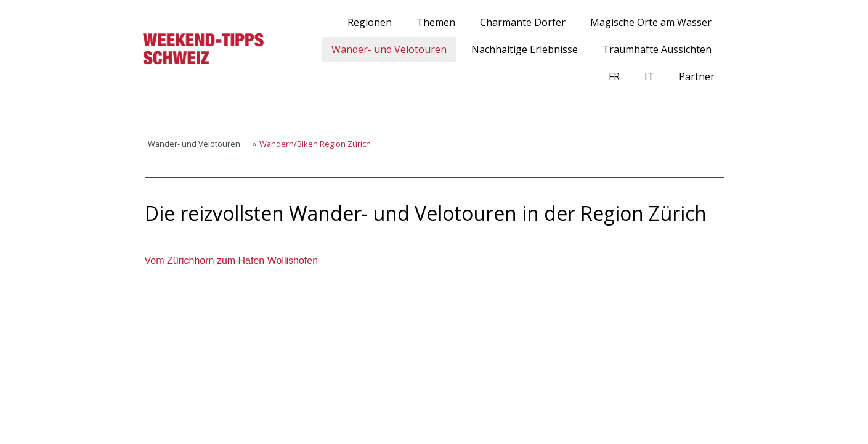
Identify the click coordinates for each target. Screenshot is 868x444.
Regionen (370, 22)
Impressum (147, 390)
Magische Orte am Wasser (651, 22)
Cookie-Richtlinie (207, 390)
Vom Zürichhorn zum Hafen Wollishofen (232, 261)
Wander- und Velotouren (389, 49)
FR (614, 76)
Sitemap (261, 390)
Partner (697, 76)
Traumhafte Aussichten (657, 49)
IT (649, 76)
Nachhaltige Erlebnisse (525, 49)
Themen (436, 22)
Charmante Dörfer (523, 22)
